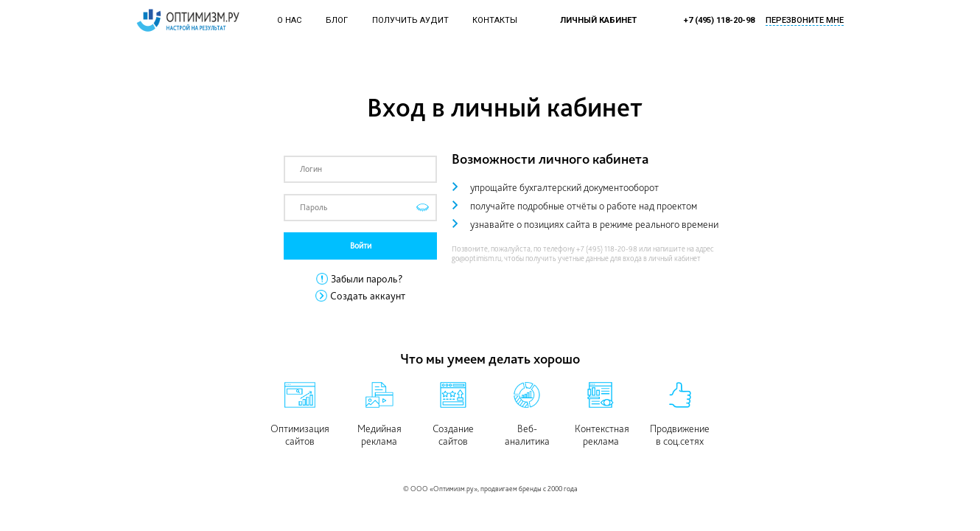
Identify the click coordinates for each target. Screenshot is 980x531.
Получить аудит (410, 20)
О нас (289, 20)
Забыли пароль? (367, 279)
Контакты (495, 20)
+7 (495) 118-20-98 (719, 20)
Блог (337, 20)
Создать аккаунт (368, 296)
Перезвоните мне (805, 20)
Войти (361, 246)
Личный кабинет (598, 20)
